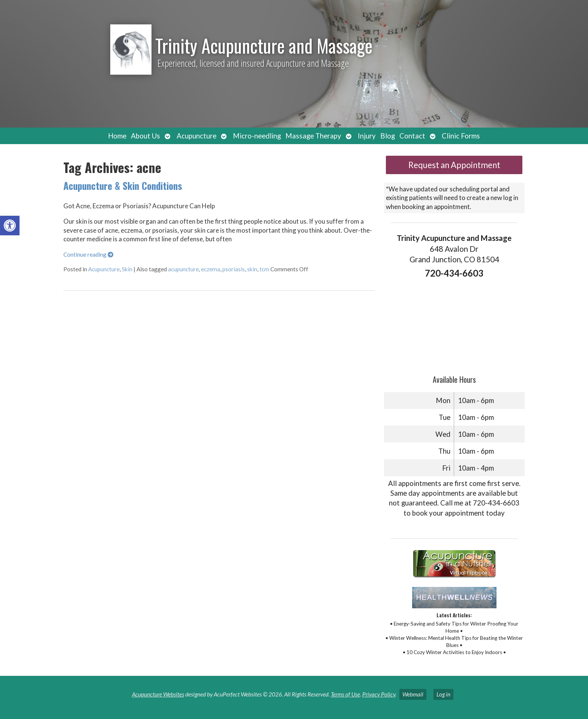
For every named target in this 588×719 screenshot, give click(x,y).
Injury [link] (367, 136)
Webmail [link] (413, 694)
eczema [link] (211, 269)
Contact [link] (412, 136)
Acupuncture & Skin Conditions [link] (123, 186)
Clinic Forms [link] (461, 136)
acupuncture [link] (183, 269)
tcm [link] (264, 269)
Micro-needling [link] (257, 136)
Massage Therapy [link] (313, 136)
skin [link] (252, 269)
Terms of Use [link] (345, 694)
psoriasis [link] (234, 269)
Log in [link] (443, 694)
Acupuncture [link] (196, 136)
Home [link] (117, 136)
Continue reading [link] (88, 254)
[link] (10, 226)
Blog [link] (388, 136)
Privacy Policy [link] (379, 694)
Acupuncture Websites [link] (158, 694)
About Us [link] (145, 136)
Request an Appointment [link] (454, 165)
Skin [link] (127, 269)
